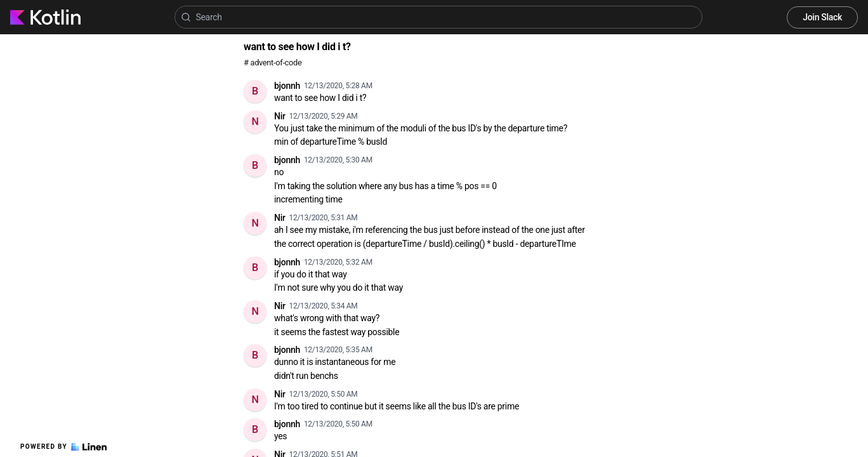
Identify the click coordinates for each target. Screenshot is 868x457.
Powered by (63, 447)
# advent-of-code (273, 63)
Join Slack (822, 17)
